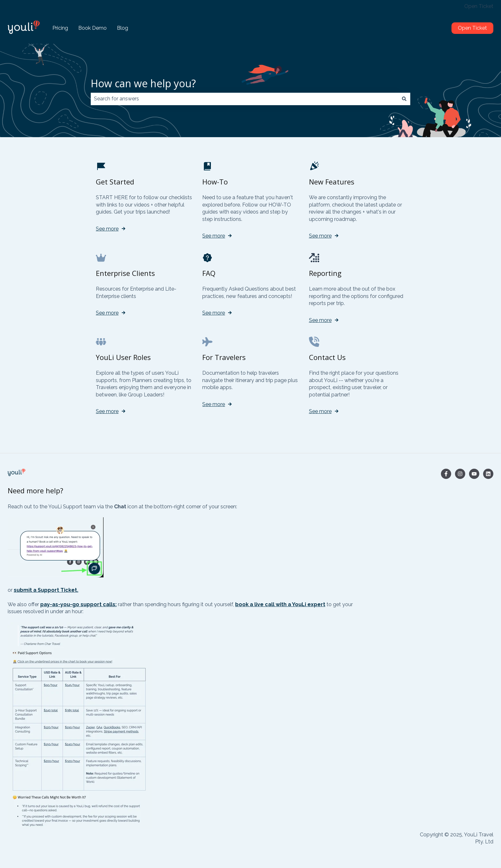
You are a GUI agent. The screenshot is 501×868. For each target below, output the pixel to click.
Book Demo (92, 28)
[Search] (404, 99)
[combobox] (244, 99)
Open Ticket (479, 6)
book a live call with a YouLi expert (280, 604)
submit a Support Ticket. (46, 590)
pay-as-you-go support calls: (78, 604)
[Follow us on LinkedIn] (488, 474)
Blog (123, 28)
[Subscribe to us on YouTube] (474, 474)
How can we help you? (143, 83)
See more (107, 229)
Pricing (60, 28)
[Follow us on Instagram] (460, 474)
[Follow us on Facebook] (446, 474)
